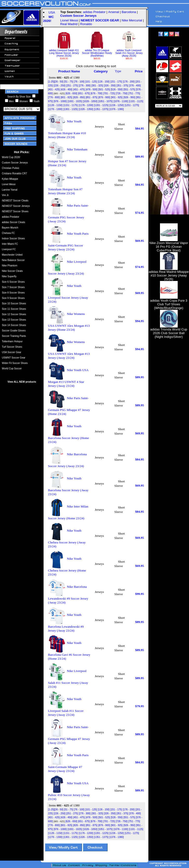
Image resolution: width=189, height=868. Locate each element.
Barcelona (129, 12)
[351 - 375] (122, 86)
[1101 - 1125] (136, 101)
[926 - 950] (129, 97)
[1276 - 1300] (55, 109)
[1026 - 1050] (90, 101)
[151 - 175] (116, 82)
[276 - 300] (85, 86)
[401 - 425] (54, 90)
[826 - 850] (79, 97)
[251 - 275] (72, 86)
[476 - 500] (92, 90)
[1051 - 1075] (105, 101)
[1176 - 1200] (86, 105)
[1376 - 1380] (117, 109)
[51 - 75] (69, 82)
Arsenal (113, 12)
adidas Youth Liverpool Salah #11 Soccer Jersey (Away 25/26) (129, 52)
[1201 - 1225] (101, 105)
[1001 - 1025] (75, 101)
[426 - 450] (66, 90)
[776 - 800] (54, 97)
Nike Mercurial (132, 20)
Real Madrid (69, 24)
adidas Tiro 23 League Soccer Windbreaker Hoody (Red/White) (97, 52)
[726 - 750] (122, 93)
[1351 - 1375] (101, 109)
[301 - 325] (97, 86)
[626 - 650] (71, 93)
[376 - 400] (135, 86)
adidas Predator (94, 12)
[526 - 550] (117, 90)
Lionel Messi (69, 20)
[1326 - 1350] (86, 109)
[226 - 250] (60, 86)
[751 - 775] (134, 93)
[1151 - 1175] (71, 105)
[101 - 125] (91, 82)
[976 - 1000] (60, 101)
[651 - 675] (84, 93)
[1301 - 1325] (71, 109)
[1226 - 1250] (117, 105)
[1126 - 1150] (55, 105)
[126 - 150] (104, 82)
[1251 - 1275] (132, 105)
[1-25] (51, 82)
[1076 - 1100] (121, 101)
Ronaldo (86, 24)
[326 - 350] (110, 86)
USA (52, 12)
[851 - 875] (92, 97)
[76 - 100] (79, 82)
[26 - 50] (59, 82)
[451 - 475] (79, 90)
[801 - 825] (66, 97)
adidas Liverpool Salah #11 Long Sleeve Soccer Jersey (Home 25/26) (64, 52)
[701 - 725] (109, 93)
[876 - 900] (104, 97)
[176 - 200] (129, 82)
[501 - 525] (104, 90)
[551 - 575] (129, 90)
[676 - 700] (96, 93)
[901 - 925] (117, 97)
